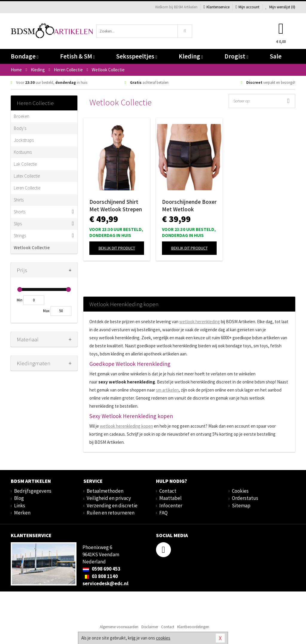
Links (20, 506)
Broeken (22, 116)
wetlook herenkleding (200, 322)
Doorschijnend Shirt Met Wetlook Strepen (116, 205)
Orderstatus (245, 498)
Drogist (236, 56)
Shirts (19, 200)
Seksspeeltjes (137, 56)
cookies (163, 638)
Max (46, 311)
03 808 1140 (100, 576)
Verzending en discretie (112, 506)
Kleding (191, 56)
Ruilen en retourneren (111, 513)
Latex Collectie (27, 176)
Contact (168, 491)
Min (20, 300)
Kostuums (23, 152)
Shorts (20, 212)
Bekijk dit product (117, 248)
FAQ (163, 513)
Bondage (25, 56)
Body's (20, 128)
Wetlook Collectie (32, 248)
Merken (22, 513)
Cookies (240, 491)
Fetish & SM (77, 56)
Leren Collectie (27, 188)
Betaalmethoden (105, 491)
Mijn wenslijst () (280, 7)
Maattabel (170, 498)
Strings (20, 236)
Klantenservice (217, 7)
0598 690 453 (101, 569)
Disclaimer (150, 627)
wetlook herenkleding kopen (126, 426)
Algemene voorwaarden (119, 627)
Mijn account (247, 7)
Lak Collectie (25, 164)
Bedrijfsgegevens (33, 491)
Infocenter (171, 506)
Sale (276, 56)
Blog (19, 498)
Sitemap (241, 506)
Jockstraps (24, 140)
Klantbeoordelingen (193, 627)
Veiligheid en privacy (109, 498)
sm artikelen (167, 390)
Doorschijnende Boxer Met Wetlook (189, 205)
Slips (18, 224)
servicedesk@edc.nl (105, 583)
